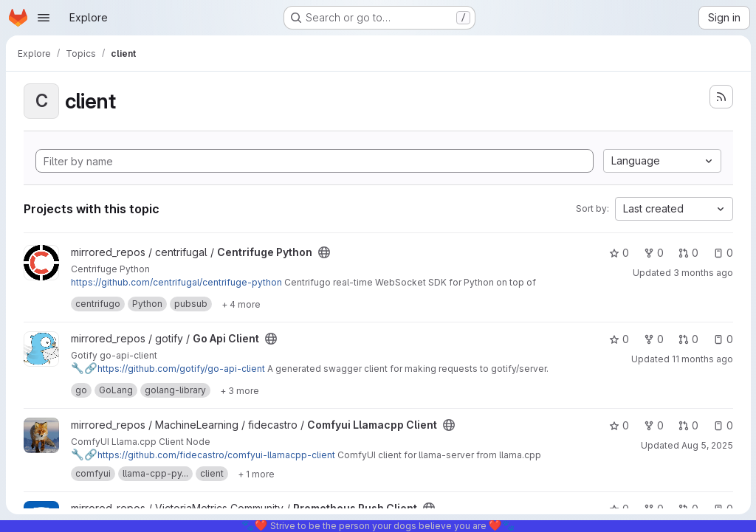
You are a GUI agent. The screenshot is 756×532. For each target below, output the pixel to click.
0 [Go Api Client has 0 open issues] (722, 339)
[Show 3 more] (240, 390)
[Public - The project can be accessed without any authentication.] (324, 252)
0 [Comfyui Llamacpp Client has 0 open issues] (722, 425)
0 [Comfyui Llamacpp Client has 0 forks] (653, 425)
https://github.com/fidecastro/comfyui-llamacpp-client (203, 455)
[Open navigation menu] (44, 18)
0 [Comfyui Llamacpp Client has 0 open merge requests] (688, 425)
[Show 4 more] (241, 304)
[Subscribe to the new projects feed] (721, 97)
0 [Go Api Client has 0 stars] (618, 339)
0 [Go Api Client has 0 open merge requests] (688, 339)
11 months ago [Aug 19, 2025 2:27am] (702, 359)
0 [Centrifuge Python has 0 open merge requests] (688, 253)
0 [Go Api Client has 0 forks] (653, 339)
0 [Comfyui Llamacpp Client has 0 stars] (618, 425)
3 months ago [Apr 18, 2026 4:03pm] (702, 273)
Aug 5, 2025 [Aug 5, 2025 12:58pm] (707, 445)
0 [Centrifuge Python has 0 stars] (618, 253)
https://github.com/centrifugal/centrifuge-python (176, 282)
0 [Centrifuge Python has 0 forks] (653, 253)
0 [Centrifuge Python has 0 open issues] (722, 253)
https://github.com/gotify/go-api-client (168, 369)
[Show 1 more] (256, 474)
